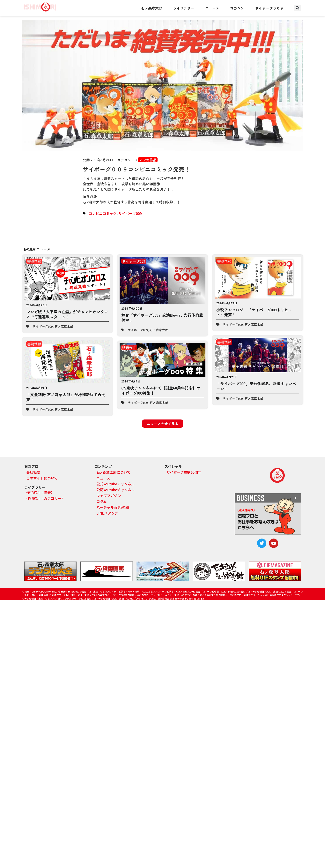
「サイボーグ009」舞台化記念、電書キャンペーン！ (256, 382)
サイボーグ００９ (269, 8)
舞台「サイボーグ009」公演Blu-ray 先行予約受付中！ (162, 317)
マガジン (237, 8)
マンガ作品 (148, 160)
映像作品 (129, 347)
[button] (297, 8)
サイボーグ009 (130, 213)
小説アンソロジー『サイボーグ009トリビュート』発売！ (256, 312)
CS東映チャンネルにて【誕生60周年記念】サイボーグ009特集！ (161, 390)
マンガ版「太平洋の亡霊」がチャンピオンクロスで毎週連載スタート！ (67, 314)
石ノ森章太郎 (152, 8)
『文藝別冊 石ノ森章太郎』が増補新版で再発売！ (66, 394)
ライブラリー (184, 8)
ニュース (212, 8)
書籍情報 (34, 261)
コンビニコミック (103, 213)
